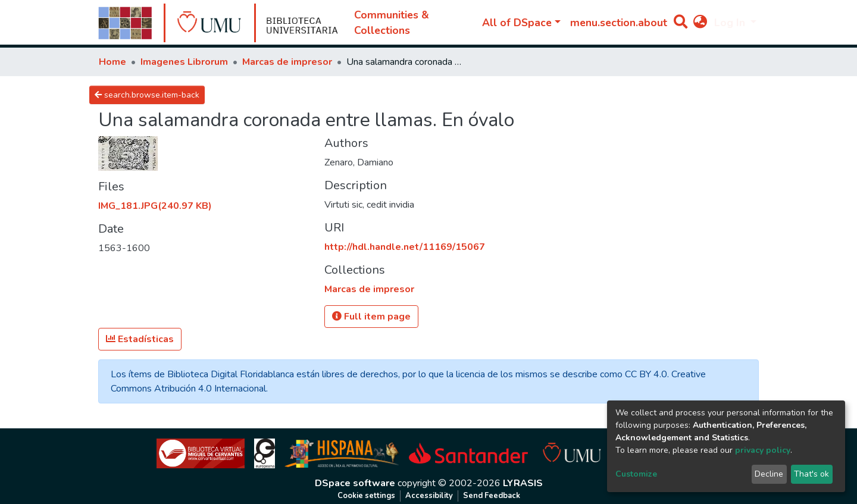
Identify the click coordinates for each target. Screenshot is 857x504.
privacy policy (763, 450)
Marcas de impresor (287, 62)
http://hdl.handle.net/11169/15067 (405, 247)
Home (112, 62)
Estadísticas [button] (140, 339)
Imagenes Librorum (184, 62)
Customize (636, 474)
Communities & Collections (392, 23)
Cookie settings (366, 496)
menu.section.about (619, 23)
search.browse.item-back (147, 95)
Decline (769, 474)
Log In (731, 23)
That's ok (811, 474)
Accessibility (429, 496)
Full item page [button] (371, 317)
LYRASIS (523, 483)
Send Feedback (492, 496)
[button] (700, 23)
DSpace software (355, 483)
